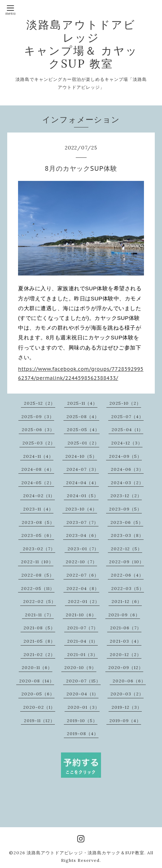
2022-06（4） (127, 575)
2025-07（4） (127, 416)
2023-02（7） (39, 549)
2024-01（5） (83, 496)
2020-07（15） (83, 681)
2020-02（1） (39, 707)
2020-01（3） (84, 707)
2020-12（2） (126, 654)
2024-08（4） (38, 469)
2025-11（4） (82, 403)
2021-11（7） (39, 615)
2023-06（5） (127, 522)
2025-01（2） (83, 443)
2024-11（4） (38, 456)
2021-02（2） (39, 654)
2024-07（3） (83, 469)
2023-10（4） (81, 509)
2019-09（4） (125, 721)
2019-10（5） (82, 721)
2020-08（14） (37, 681)
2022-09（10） (126, 562)
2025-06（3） (38, 429)
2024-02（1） (39, 496)
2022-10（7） (81, 562)
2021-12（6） (127, 601)
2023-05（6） (38, 535)
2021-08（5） (39, 628)
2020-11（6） (37, 667)
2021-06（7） (126, 628)
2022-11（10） (37, 562)
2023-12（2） (126, 496)
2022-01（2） (84, 601)
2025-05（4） (83, 429)
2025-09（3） (38, 416)
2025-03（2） (39, 443)
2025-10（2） (125, 403)
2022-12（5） (126, 549)
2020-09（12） (126, 667)
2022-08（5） (38, 575)
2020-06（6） (129, 681)
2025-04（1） (127, 429)
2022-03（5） (128, 588)
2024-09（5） (125, 456)
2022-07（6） (83, 575)
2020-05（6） (38, 694)
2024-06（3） (127, 469)
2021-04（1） (82, 641)
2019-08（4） (83, 734)
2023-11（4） (38, 509)
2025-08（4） (83, 416)
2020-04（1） (82, 694)
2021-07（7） (83, 628)
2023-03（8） (127, 535)
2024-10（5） (81, 456)
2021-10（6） (81, 615)
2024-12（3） (127, 443)
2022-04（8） (83, 588)
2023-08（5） (38, 522)
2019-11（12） (39, 721)
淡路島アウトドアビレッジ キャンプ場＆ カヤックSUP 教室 (81, 44)
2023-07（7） (82, 522)
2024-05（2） (38, 483)
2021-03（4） (126, 641)
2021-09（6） (124, 615)
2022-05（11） (38, 588)
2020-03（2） (127, 694)
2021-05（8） (39, 641)
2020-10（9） (80, 667)
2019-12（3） (127, 707)
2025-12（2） (40, 403)
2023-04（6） (82, 535)
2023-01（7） (83, 549)
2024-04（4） (82, 483)
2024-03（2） (127, 483)
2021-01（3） (82, 654)
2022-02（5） (40, 601)
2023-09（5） (125, 509)
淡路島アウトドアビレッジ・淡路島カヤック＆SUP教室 (86, 853)
